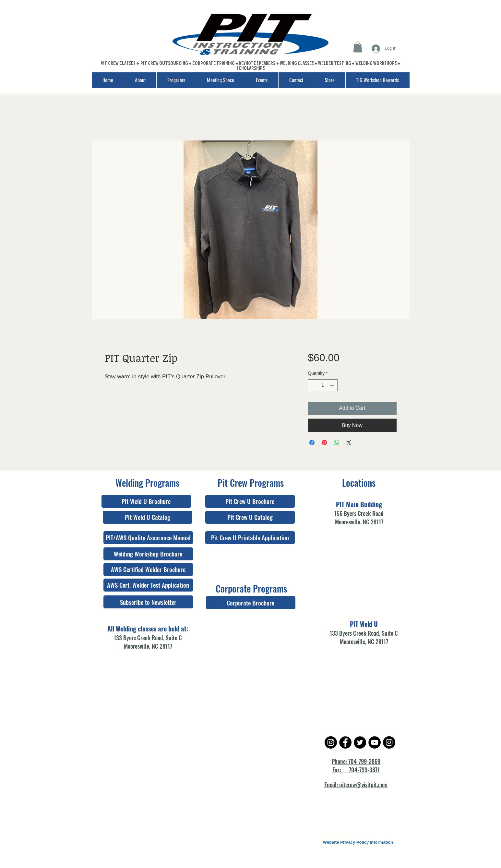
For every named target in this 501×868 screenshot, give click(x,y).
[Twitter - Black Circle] (360, 742)
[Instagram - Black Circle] (331, 742)
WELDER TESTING (335, 63)
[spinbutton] (323, 385)
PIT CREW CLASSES (118, 63)
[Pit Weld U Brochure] (146, 501)
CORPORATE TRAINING (214, 63)
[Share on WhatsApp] (337, 443)
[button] (358, 47)
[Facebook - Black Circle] (345, 742)
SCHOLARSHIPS (251, 68)
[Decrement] (313, 385)
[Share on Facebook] (312, 443)
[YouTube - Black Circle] (375, 742)
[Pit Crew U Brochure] (250, 501)
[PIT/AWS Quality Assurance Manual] (148, 538)
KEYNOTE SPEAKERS (257, 63)
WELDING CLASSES (297, 63)
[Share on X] (349, 443)
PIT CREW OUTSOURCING (165, 63)
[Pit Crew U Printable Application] (250, 538)
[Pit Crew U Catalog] (250, 517)
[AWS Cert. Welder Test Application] (148, 585)
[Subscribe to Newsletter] (148, 602)
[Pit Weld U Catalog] (148, 517)
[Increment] (333, 385)
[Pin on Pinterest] (324, 443)
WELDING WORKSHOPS (376, 63)
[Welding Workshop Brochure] (148, 554)
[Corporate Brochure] (251, 603)
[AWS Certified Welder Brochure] (148, 569)
